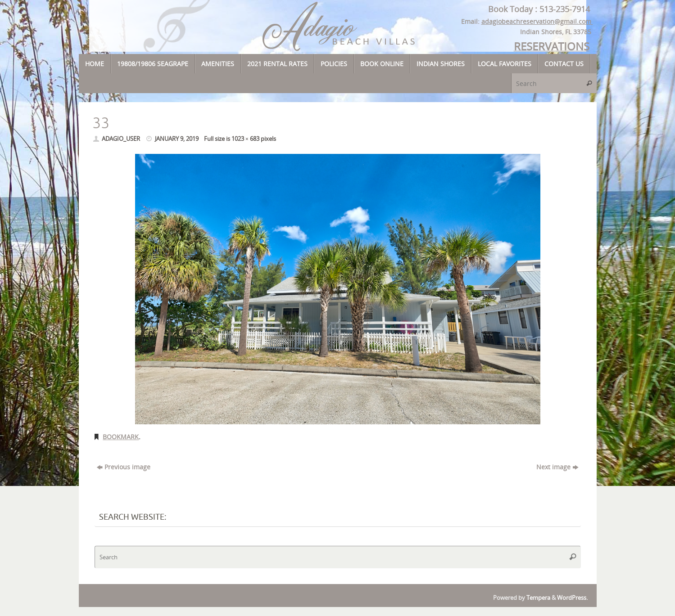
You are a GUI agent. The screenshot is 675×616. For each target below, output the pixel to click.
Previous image (124, 467)
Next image (557, 467)
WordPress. (572, 598)
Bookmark (121, 437)
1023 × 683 (245, 139)
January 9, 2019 (177, 139)
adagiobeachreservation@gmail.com (537, 21)
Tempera (538, 598)
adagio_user (121, 139)
